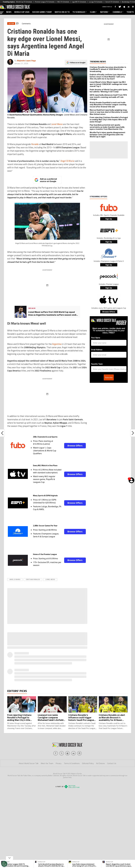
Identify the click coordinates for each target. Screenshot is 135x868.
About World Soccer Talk (29, 763)
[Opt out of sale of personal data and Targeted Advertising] (4, 864)
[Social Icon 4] (79, 753)
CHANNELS (118, 12)
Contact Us (112, 763)
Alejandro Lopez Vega (26, 61)
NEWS (9, 12)
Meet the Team (47, 763)
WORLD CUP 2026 (22, 12)
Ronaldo (35, 144)
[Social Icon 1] (62, 753)
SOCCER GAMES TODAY (42, 12)
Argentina (57, 344)
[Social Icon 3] (73, 753)
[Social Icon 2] (67, 753)
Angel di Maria (15, 579)
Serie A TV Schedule (112, 2)
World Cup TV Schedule (24, 2)
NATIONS (105, 12)
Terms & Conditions (72, 763)
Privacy (59, 763)
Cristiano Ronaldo (33, 579)
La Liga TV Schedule (96, 2)
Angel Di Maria (67, 161)
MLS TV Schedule (63, 2)
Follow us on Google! (78, 62)
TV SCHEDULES (80, 12)
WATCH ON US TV (62, 12)
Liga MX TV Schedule (79, 2)
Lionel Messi (57, 124)
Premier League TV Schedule (45, 2)
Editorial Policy (88, 763)
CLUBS (94, 12)
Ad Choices (100, 763)
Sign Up (109, 219)
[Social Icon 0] (56, 753)
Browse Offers (75, 446)
